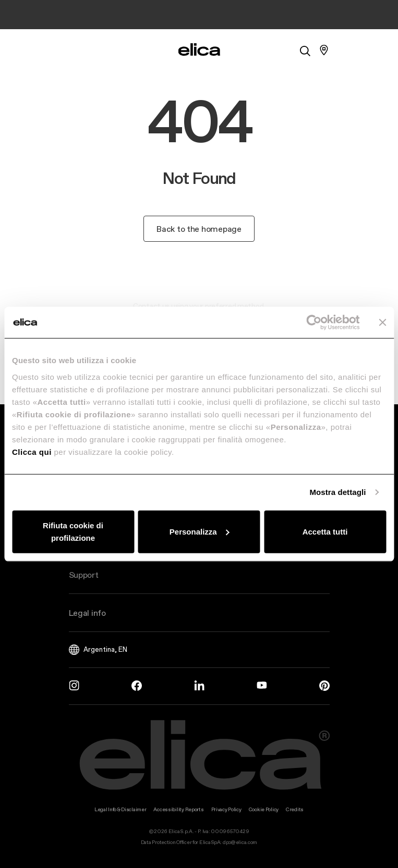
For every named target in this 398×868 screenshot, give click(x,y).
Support (84, 575)
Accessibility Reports (178, 809)
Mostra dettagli (337, 492)
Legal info (87, 613)
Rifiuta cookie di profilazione (73, 531)
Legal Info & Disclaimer (120, 809)
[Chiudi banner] (382, 323)
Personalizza (200, 531)
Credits (295, 809)
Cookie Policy (264, 809)
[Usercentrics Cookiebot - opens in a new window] (314, 323)
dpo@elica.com (240, 842)
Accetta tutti (325, 531)
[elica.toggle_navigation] (74, 50)
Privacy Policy (226, 809)
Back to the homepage (199, 229)
